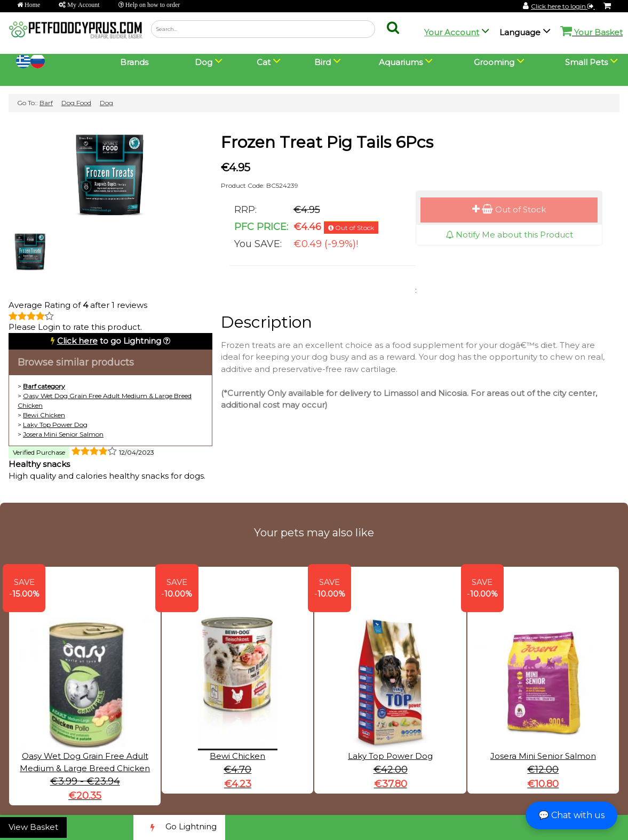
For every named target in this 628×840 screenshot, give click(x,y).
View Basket (33, 827)
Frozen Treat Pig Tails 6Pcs (327, 142)
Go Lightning (179, 827)
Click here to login (563, 6)
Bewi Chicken (44, 415)
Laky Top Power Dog (55, 425)
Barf (46, 103)
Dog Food (76, 103)
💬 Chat (571, 815)
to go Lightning (109, 341)
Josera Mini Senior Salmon (63, 434)
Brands (134, 62)
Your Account (452, 32)
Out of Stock (509, 209)
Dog (106, 103)
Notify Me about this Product (509, 235)
